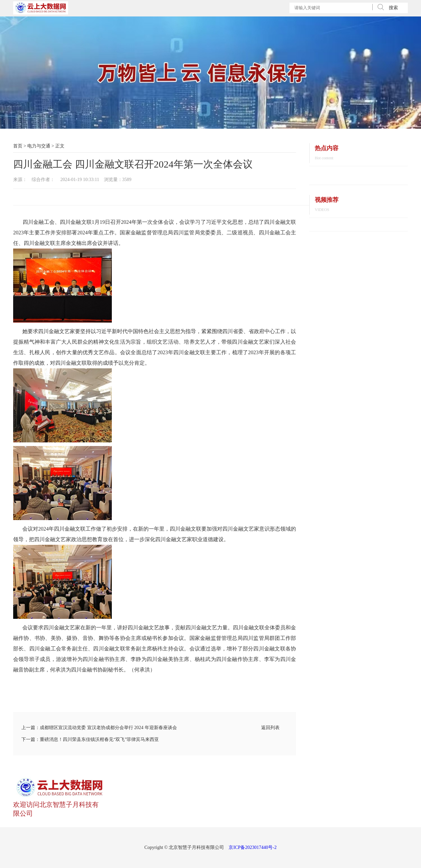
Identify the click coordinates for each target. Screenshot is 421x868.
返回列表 (270, 728)
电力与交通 (39, 146)
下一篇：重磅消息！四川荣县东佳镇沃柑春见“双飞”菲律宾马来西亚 (90, 739)
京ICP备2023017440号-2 (252, 847)
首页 (18, 146)
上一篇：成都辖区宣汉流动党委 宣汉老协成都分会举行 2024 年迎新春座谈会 (99, 728)
